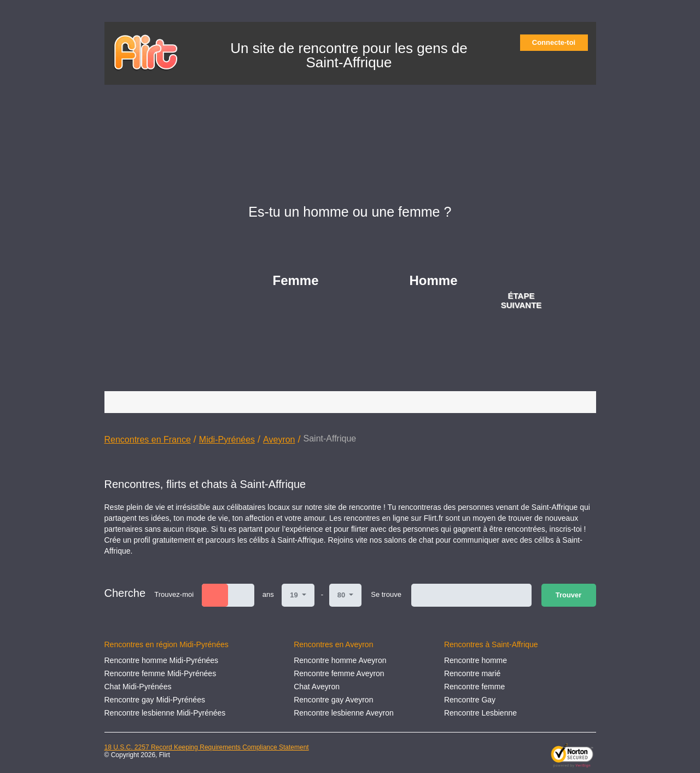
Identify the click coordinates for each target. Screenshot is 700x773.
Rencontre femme (474, 687)
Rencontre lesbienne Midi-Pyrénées (165, 713)
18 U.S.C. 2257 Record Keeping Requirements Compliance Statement (207, 747)
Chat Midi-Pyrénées (138, 687)
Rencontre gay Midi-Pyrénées (155, 700)
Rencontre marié (472, 673)
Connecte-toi (557, 42)
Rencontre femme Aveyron (339, 673)
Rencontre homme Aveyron (340, 660)
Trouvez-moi (174, 594)
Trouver (569, 595)
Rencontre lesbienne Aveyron (344, 713)
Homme (434, 280)
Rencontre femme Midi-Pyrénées (161, 673)
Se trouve (386, 594)
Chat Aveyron (317, 687)
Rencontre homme (476, 660)
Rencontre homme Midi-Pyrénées (162, 660)
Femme (296, 280)
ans (268, 594)
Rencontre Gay (470, 700)
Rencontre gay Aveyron (333, 700)
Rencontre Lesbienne (480, 713)
